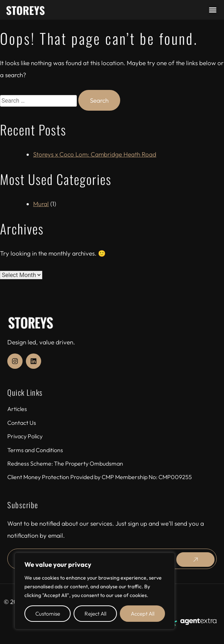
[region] (95, 591)
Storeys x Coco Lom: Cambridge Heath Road (95, 154)
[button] (213, 10)
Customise (48, 614)
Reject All (95, 614)
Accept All (143, 614)
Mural (41, 204)
